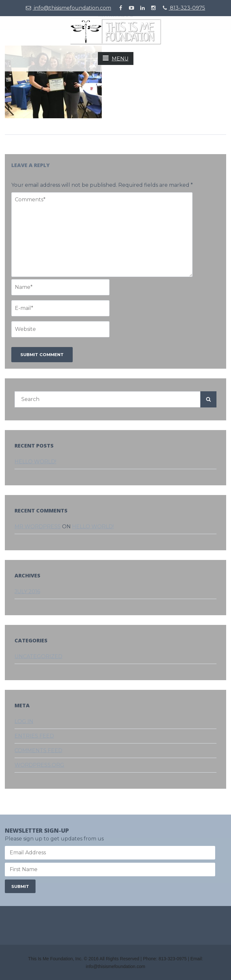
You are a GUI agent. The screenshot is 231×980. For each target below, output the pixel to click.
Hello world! (35, 462)
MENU (116, 58)
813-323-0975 (184, 8)
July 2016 (27, 591)
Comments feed (38, 750)
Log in (24, 721)
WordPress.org (39, 765)
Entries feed (34, 736)
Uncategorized (38, 656)
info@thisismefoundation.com (68, 8)
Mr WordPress (38, 527)
